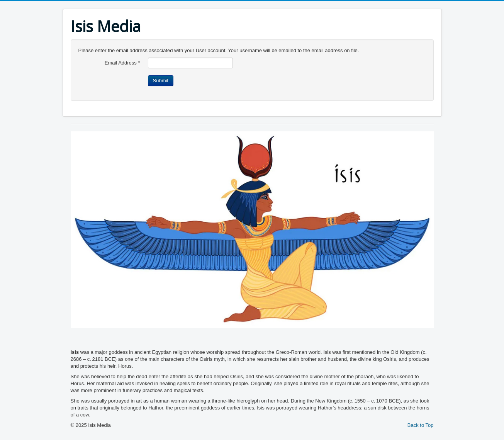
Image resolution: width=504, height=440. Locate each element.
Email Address (122, 63)
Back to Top (421, 425)
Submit (161, 81)
